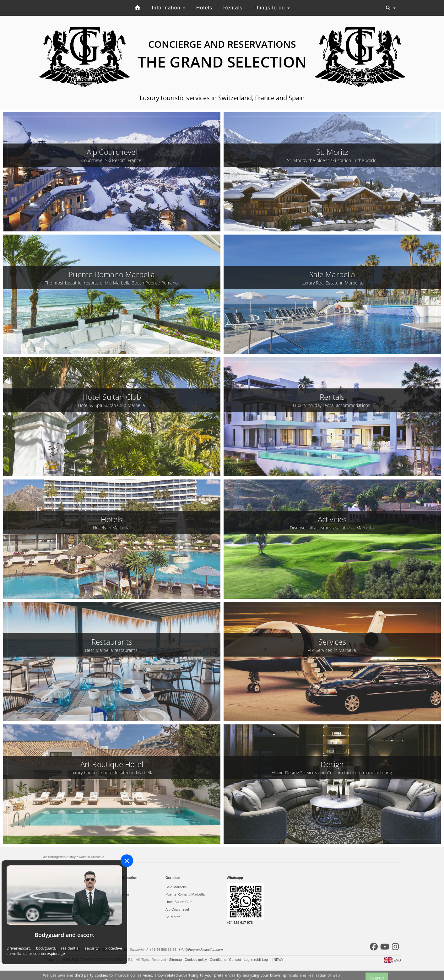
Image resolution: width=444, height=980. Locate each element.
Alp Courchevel (177, 909)
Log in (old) (253, 960)
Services (111, 917)
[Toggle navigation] (391, 8)
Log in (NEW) (272, 960)
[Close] (127, 861)
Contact (235, 960)
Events (110, 924)
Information (168, 8)
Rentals (233, 8)
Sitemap (176, 960)
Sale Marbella (176, 887)
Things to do (272, 8)
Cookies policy (196, 960)
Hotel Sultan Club (179, 902)
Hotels (204, 8)
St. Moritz (173, 917)
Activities (111, 909)
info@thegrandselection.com (201, 950)
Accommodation (117, 894)
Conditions (218, 960)
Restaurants (114, 902)
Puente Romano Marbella (185, 894)
